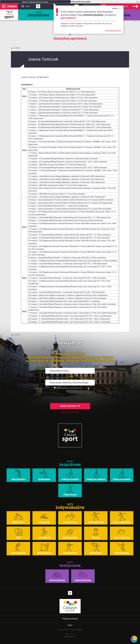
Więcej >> (83, 388)
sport (9, 17)
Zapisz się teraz (70, 406)
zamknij (116, 8)
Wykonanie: (70, 635)
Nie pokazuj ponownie (113, 31)
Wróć (18, 48)
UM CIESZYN (77, 630)
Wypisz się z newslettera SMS (70, 412)
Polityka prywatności (70, 619)
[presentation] (70, 395)
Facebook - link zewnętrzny (38, 7)
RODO (70, 625)
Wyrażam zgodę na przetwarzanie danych (68, 388)
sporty (38, 14)
